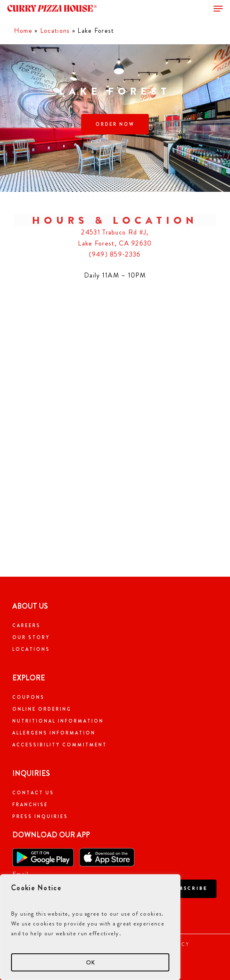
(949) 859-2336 (115, 254)
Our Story (31, 637)
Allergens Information (54, 733)
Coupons (28, 697)
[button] (218, 9)
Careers (26, 625)
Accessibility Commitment (60, 745)
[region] (90, 927)
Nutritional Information (58, 721)
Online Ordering (42, 709)
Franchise (30, 805)
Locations (55, 31)
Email (21, 874)
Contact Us (33, 793)
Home (23, 31)
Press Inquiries (40, 816)
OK (90, 962)
